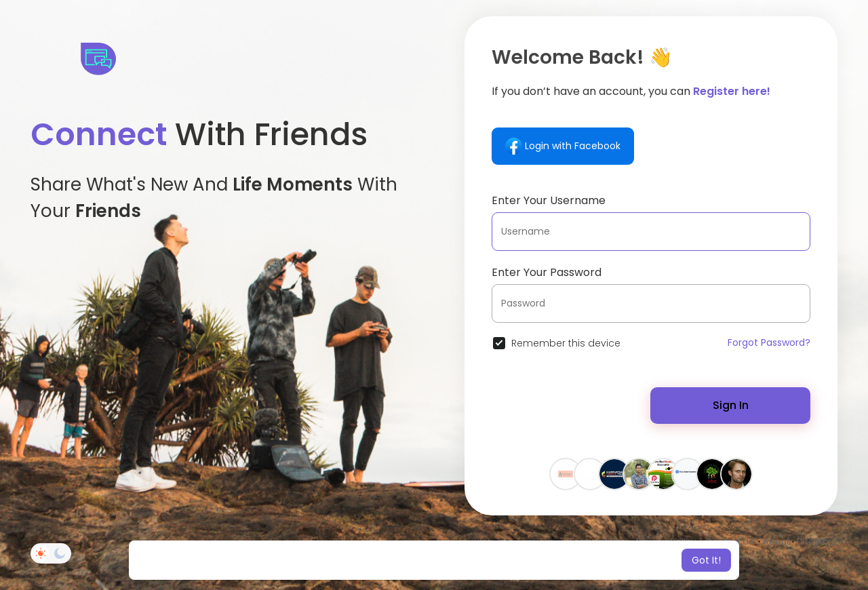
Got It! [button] (706, 560)
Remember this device (566, 343)
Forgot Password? (769, 342)
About (776, 542)
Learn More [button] (548, 560)
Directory (817, 542)
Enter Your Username (549, 200)
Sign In (731, 405)
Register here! (732, 91)
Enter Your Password (547, 272)
